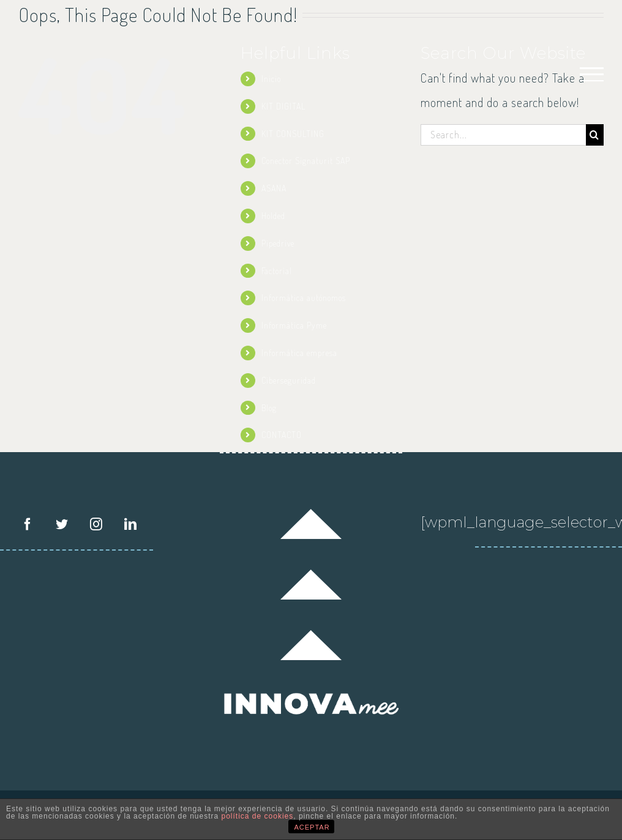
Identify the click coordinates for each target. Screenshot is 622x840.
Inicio (271, 79)
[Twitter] (62, 524)
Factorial (277, 271)
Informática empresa (299, 353)
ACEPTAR (312, 827)
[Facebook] (28, 524)
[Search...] (503, 135)
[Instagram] (96, 524)
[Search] (595, 135)
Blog (269, 408)
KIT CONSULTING (293, 134)
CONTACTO (282, 435)
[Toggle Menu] (592, 74)
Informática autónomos (304, 298)
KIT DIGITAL (283, 106)
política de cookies (258, 816)
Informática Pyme (294, 325)
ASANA (274, 188)
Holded (273, 216)
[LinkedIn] (131, 524)
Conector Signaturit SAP (306, 161)
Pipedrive (278, 243)
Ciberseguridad (289, 380)
